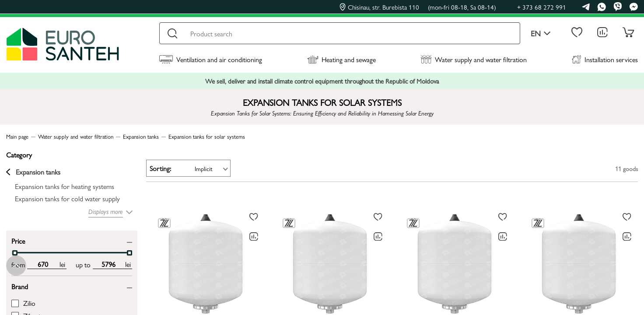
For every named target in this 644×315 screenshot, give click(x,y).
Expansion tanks (33, 172)
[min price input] (43, 264)
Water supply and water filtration (474, 59)
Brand (20, 286)
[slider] (15, 253)
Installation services (605, 59)
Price (18, 240)
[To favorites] (254, 217)
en (541, 33)
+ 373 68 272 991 (542, 7)
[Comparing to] (254, 237)
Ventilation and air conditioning (211, 59)
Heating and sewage (341, 59)
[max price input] (108, 264)
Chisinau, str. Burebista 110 (418, 7)
